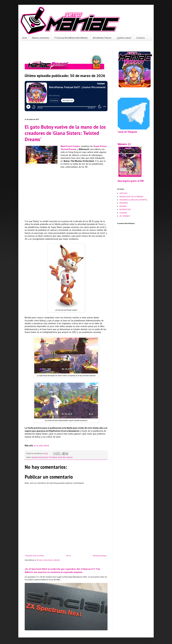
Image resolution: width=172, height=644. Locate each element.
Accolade (35, 457)
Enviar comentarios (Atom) (48, 560)
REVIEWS (123, 206)
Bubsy (40, 457)
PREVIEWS (124, 203)
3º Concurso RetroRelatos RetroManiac (71, 38)
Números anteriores (41, 38)
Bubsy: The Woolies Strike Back (55, 457)
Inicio (25, 38)
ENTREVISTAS (125, 209)
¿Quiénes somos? (124, 38)
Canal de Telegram (127, 132)
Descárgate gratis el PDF (131, 181)
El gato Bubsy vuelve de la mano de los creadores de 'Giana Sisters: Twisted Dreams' (65, 133)
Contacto (141, 38)
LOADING (123, 213)
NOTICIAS (123, 193)
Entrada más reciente (35, 555)
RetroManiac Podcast (102, 38)
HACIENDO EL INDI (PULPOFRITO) (133, 200)
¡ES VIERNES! (125, 216)
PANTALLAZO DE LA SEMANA (131, 197)
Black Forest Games (70, 146)
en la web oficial (41, 446)
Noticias (70, 457)
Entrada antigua (100, 555)
